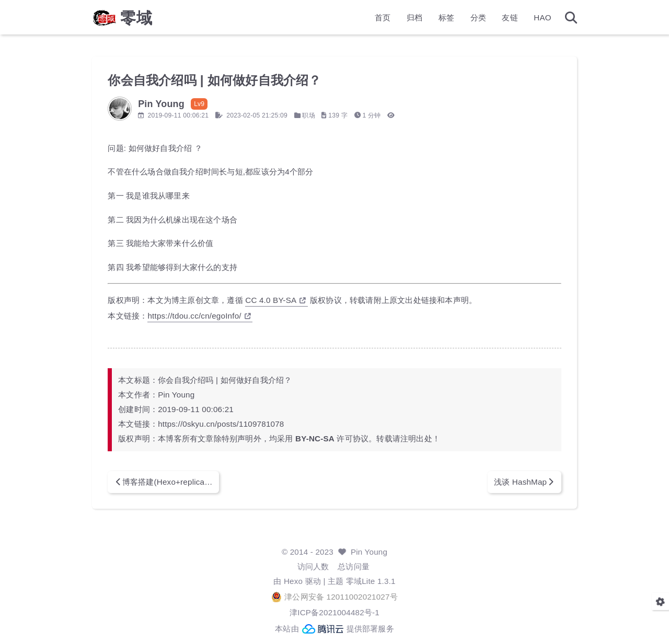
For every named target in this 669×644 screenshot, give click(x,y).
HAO (543, 19)
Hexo (293, 581)
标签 (446, 19)
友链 (510, 19)
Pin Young (369, 552)
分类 (478, 19)
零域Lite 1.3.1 (371, 581)
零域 (136, 19)
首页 (383, 19)
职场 (308, 115)
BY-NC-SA (315, 438)
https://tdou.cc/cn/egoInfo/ (199, 316)
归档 (414, 19)
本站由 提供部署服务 (334, 629)
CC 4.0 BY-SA (275, 300)
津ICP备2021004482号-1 (334, 612)
